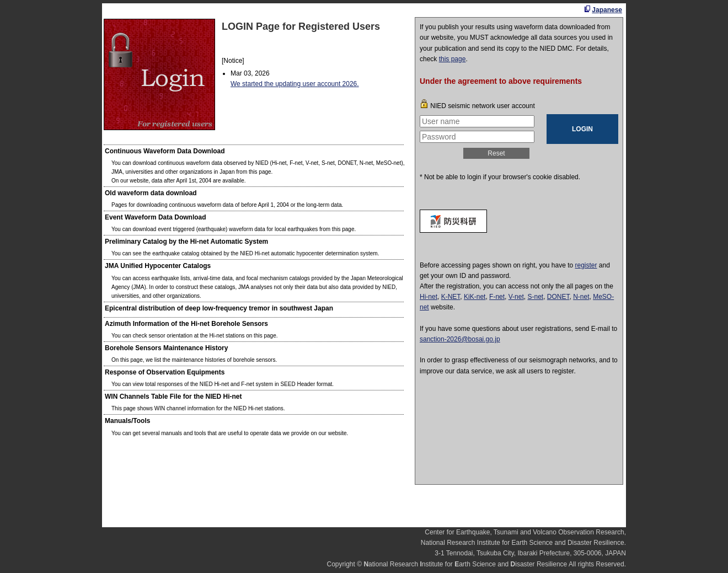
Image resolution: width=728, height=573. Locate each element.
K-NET (451, 297)
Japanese (607, 10)
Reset (496, 153)
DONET (558, 297)
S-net (535, 297)
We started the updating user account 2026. (295, 84)
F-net (497, 297)
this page (453, 59)
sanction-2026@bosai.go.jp (460, 339)
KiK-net (475, 297)
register (586, 265)
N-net (581, 297)
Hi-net (429, 297)
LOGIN (582, 129)
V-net (516, 297)
